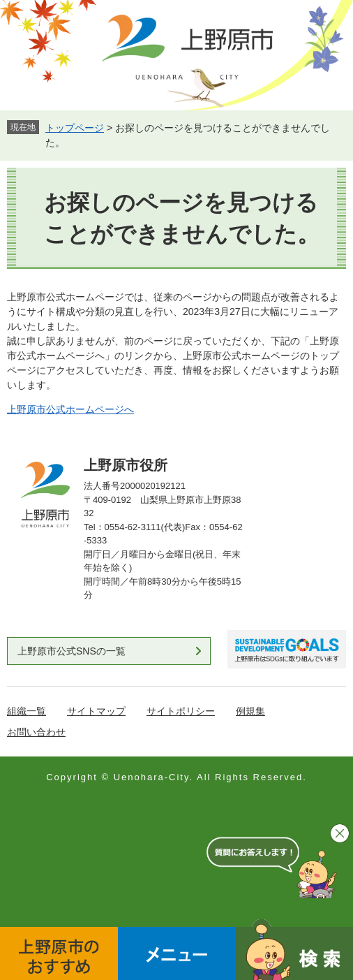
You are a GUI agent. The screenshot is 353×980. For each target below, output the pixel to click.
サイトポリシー (181, 711)
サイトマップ (96, 711)
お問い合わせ (36, 732)
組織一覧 (27, 711)
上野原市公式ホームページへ (70, 409)
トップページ (75, 128)
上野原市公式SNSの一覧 (72, 651)
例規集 (250, 711)
